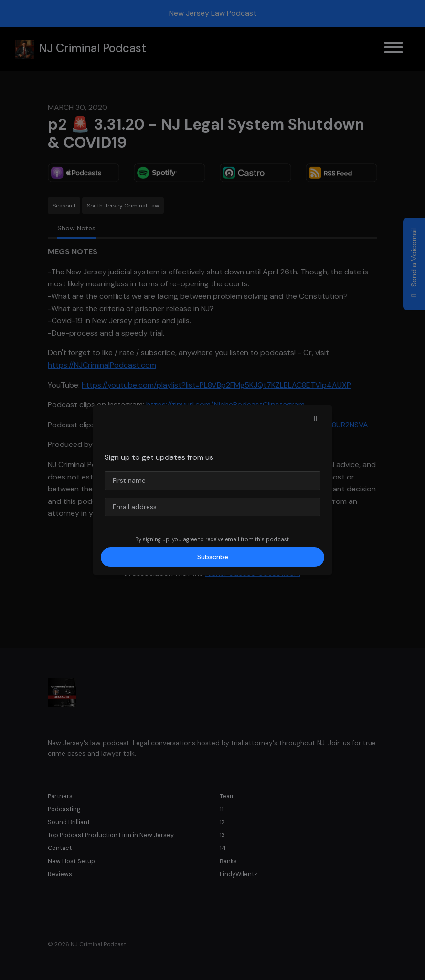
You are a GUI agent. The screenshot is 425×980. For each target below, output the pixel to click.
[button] (316, 419)
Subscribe (213, 557)
